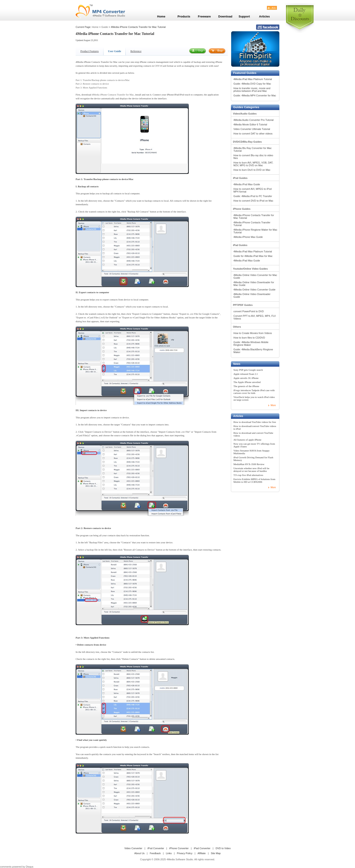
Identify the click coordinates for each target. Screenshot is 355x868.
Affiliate (202, 853)
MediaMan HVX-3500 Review (249, 464)
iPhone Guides (242, 209)
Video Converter (133, 848)
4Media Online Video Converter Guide (254, 290)
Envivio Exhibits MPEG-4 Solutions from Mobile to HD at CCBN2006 (254, 480)
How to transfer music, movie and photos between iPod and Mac (252, 90)
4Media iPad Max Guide (247, 261)
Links (169, 853)
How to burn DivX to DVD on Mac (252, 170)
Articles (238, 416)
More (273, 405)
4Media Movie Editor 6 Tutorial (250, 124)
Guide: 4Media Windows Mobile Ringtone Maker (251, 344)
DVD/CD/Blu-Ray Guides (247, 142)
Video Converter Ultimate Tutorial (252, 129)
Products (184, 16)
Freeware (204, 16)
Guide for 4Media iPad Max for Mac (253, 256)
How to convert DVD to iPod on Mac (253, 201)
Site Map (216, 853)
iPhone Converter (179, 848)
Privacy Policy (185, 853)
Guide (104, 27)
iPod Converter (156, 848)
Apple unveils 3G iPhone (246, 378)
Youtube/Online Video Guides (250, 269)
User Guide (115, 51)
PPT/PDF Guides (243, 305)
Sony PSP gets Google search (248, 370)
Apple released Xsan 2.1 (246, 374)
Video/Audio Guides (245, 114)
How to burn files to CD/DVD (249, 338)
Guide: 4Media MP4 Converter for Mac (255, 95)
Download (225, 16)
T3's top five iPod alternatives (248, 475)
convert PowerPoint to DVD (249, 311)
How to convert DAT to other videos (253, 134)
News (237, 364)
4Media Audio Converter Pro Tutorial (253, 120)
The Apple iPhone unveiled (247, 382)
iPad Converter (202, 848)
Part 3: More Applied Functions (91, 88)
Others (237, 327)
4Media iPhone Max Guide (248, 237)
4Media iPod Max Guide (247, 184)
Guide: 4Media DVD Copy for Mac (252, 84)
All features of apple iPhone (247, 440)
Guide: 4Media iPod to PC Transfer (253, 196)
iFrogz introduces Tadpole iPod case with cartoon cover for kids (254, 392)
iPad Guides (240, 245)
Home (95, 27)
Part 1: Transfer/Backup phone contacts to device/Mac (103, 80)
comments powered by (17, 867)
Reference (136, 51)
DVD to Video (223, 848)
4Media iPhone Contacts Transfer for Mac (113, 95)
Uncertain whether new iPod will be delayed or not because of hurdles (251, 470)
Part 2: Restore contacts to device (92, 84)
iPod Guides (240, 178)
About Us (139, 853)
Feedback (155, 853)
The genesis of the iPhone (246, 386)
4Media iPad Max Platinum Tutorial (253, 79)
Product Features (90, 51)
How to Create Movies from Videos (253, 333)
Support (244, 16)
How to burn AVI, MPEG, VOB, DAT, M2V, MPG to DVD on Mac (253, 164)
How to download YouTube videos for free (255, 422)
